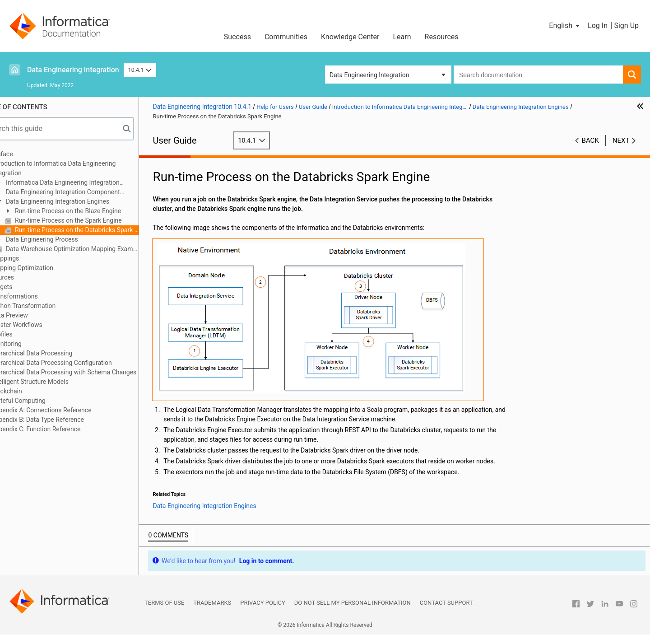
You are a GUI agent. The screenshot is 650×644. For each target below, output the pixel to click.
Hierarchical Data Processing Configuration (75, 363)
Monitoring (30, 344)
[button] (565, 26)
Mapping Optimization (46, 268)
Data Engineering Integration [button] (369, 75)
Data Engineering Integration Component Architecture (81, 193)
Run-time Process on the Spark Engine (91, 220)
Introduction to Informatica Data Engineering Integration (77, 168)
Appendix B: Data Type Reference (61, 420)
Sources (26, 277)
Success (237, 37)
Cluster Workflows (40, 325)
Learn (402, 37)
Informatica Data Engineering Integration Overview (81, 183)
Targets (26, 287)
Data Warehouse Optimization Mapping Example (95, 249)
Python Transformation (47, 306)
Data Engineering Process (65, 239)
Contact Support (446, 612)
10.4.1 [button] (140, 70)
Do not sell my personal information (353, 612)
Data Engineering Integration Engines (81, 201)
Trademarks (212, 612)
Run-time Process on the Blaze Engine (91, 211)
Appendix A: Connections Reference (65, 410)
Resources (442, 37)
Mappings (29, 258)
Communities (286, 37)
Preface (26, 154)
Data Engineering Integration (73, 70)
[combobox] (538, 75)
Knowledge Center (350, 37)
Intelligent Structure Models (53, 382)
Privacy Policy (262, 612)
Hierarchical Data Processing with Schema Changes (88, 372)
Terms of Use (164, 612)
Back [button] (590, 140)
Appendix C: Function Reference (60, 429)
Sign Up (626, 26)
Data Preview (33, 315)
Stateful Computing (42, 401)
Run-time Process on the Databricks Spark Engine (100, 230)
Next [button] (621, 140)
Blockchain (30, 391)
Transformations (38, 296)
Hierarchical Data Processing (56, 353)
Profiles (26, 334)
